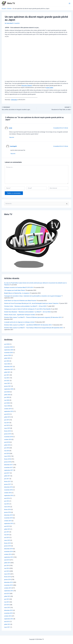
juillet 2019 (7, 417)
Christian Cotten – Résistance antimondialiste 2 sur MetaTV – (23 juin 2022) (25, 307)
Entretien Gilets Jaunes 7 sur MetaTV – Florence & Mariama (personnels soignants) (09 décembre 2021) (33, 318)
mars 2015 (7, 541)
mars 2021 (7, 384)
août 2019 (7, 415)
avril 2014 (7, 572)
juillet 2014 (7, 563)
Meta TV (11, 3)
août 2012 (7, 622)
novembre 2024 (9, 347)
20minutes (14, 100)
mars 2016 (7, 507)
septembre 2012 (9, 619)
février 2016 (7, 510)
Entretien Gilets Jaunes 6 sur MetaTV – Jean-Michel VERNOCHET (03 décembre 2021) (28, 325)
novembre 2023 (9, 353)
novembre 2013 (9, 586)
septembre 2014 (9, 558)
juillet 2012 (7, 625)
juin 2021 (7, 375)
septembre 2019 (9, 412)
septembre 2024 (9, 350)
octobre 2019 (8, 409)
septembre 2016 (9, 496)
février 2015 (7, 543)
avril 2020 (7, 403)
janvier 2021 (8, 387)
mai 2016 (7, 504)
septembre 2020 (9, 389)
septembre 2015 (9, 524)
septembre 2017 (9, 471)
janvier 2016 (8, 513)
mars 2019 (7, 429)
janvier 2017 (8, 485)
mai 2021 (7, 378)
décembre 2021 (9, 367)
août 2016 (7, 499)
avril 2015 (7, 538)
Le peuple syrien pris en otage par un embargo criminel (19, 322)
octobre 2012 (8, 616)
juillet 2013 (7, 597)
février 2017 (7, 482)
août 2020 (7, 392)
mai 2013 (7, 602)
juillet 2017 (7, 476)
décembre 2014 (9, 549)
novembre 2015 (9, 518)
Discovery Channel (27, 85)
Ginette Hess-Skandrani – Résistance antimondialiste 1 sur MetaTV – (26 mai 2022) (27, 312)
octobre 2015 (8, 521)
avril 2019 (7, 426)
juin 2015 (7, 532)
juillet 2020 (7, 395)
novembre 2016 (9, 490)
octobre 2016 (8, 493)
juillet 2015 (7, 529)
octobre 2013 (8, 588)
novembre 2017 (9, 468)
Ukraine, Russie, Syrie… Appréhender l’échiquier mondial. (20, 315)
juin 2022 (7, 361)
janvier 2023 (8, 356)
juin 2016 (7, 501)
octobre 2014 (8, 555)
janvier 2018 (8, 462)
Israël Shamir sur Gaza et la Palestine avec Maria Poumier (20, 301)
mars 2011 (7, 628)
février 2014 (7, 577)
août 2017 (7, 473)
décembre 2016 (9, 487)
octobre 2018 (8, 440)
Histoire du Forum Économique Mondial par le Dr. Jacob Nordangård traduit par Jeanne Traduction (31, 304)
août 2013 (7, 594)
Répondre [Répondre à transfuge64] (14, 154)
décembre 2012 (9, 611)
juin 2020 (7, 398)
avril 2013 (7, 605)
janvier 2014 (8, 580)
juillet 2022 (7, 359)
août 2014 (7, 560)
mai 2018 (7, 451)
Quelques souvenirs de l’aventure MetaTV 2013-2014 (19, 288)
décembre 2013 (9, 583)
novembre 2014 (9, 552)
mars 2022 (7, 364)
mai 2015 (7, 535)
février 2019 (7, 431)
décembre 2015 (9, 515)
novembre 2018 (9, 437)
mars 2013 (7, 608)
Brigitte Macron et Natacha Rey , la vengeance (17, 293)
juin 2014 (7, 566)
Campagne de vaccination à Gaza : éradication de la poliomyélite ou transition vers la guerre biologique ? (33, 296)
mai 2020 (7, 401)
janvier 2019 (8, 434)
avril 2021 (7, 381)
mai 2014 (7, 569)
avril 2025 (7, 345)
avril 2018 (7, 454)
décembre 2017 (9, 465)
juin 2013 (7, 600)
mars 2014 (7, 574)
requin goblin (50, 88)
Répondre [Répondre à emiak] (12, 138)
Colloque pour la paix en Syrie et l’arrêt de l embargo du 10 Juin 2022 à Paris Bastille (27, 309)
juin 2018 (7, 448)
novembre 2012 (9, 614)
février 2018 (7, 459)
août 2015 (7, 527)
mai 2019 (7, 423)
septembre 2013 (9, 591)
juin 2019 (7, 420)
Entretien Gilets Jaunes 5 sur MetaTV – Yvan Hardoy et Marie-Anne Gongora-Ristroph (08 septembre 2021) (34, 328)
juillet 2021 (7, 373)
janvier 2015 (8, 546)
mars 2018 (7, 457)
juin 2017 (7, 479)
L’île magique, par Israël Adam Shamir (15, 291)
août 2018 (7, 443)
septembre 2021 (9, 370)
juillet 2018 (7, 445)
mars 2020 (7, 406)
